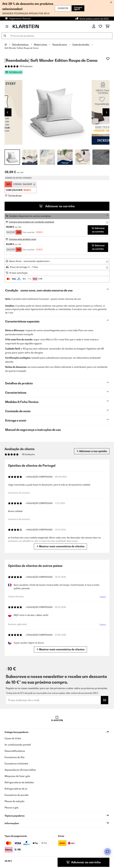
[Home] (8, 44)
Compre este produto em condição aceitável (31, 222)
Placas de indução (14, 801)
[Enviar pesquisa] (5, 36)
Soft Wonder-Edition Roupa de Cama (21, 48)
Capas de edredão (81, 44)
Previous (7, 112)
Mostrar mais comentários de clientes (60, 546)
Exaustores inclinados (16, 764)
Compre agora (78, 8)
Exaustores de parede (17, 795)
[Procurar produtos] (57, 36)
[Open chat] (108, 852)
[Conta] (94, 26)
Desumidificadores (15, 751)
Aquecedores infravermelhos (20, 770)
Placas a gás (12, 808)
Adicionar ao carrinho (57, 206)
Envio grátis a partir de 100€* (95, 19)
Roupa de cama (60, 44)
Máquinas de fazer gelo (17, 776)
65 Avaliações (26, 66)
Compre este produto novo (23, 239)
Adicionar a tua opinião (92, 451)
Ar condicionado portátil (18, 745)
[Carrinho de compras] (107, 26)
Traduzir (103, 597)
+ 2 (101, 157)
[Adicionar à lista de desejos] (108, 59)
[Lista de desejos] (100, 26)
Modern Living (41, 44)
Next (107, 112)
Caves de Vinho (13, 738)
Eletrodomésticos (20, 44)
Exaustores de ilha (15, 757)
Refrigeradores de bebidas (19, 782)
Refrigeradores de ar (16, 789)
